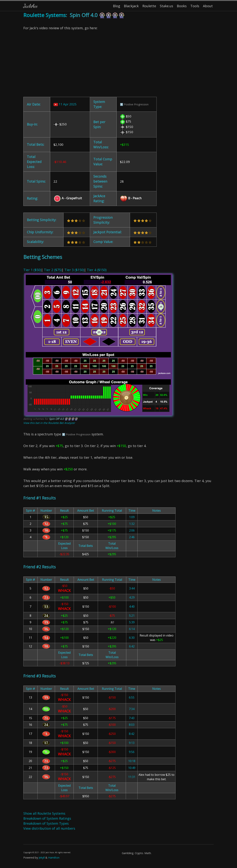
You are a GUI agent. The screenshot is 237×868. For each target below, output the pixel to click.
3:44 (132, 588)
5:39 (132, 622)
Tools (195, 6)
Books (182, 6)
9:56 (132, 752)
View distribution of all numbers (49, 828)
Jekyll (42, 858)
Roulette (149, 6)
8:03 (132, 725)
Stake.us (166, 6)
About (208, 6)
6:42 (132, 646)
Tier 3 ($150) (74, 270)
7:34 (132, 709)
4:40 (132, 607)
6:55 (132, 697)
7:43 (132, 718)
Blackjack (131, 6)
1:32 (132, 524)
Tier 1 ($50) (32, 270)
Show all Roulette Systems (44, 813)
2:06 (132, 530)
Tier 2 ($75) (53, 270)
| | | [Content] (118, 440)
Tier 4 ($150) (97, 270)
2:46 (132, 537)
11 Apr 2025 (65, 104)
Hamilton (54, 858)
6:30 (132, 638)
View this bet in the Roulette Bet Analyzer (49, 423)
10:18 (132, 761)
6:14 (132, 629)
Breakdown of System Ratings (47, 818)
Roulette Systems (45, 15)
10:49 (132, 768)
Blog (117, 6)
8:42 (132, 734)
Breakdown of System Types (46, 823)
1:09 (132, 517)
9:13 (132, 743)
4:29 (132, 597)
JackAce (30, 6)
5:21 (132, 616)
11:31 (132, 777)
